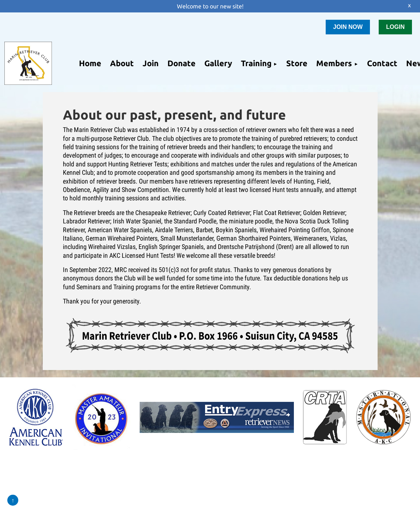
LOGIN (395, 27)
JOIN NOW (348, 27)
